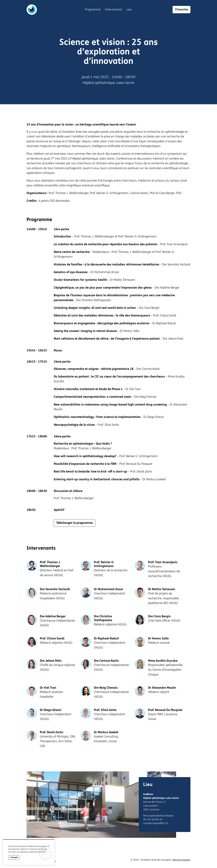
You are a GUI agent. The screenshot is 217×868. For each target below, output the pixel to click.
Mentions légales (182, 860)
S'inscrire (181, 10)
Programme (93, 10)
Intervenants (114, 10)
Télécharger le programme (74, 523)
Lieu (129, 10)
